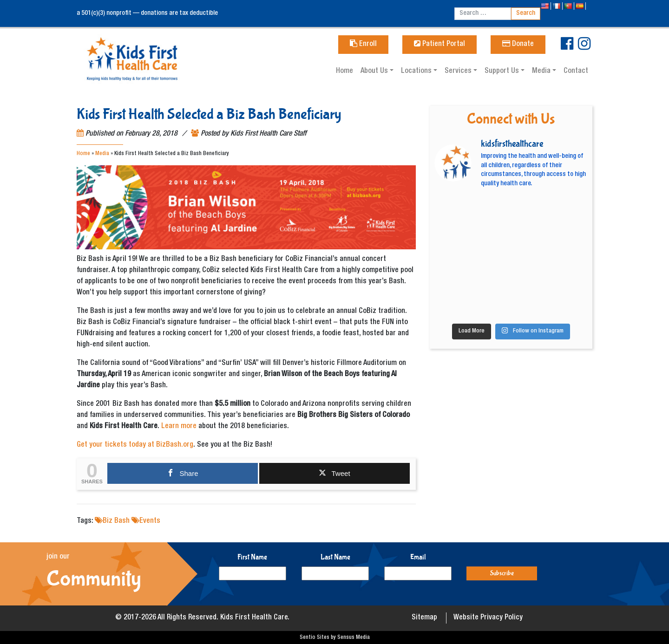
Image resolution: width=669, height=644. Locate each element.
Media (542, 72)
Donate (518, 45)
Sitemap (424, 618)
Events (150, 521)
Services (459, 72)
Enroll (363, 45)
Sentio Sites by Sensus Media (335, 637)
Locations (417, 72)
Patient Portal (439, 45)
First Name (252, 557)
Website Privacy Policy (488, 618)
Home (344, 72)
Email (418, 557)
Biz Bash (116, 521)
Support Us (503, 72)
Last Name (335, 557)
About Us (375, 72)
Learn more (179, 427)
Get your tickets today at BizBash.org (135, 445)
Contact (576, 72)
